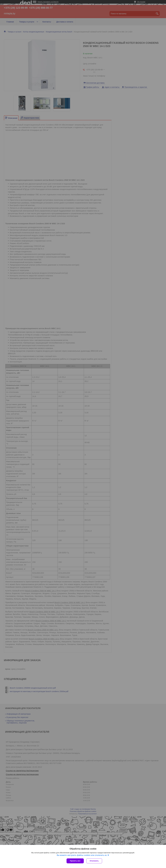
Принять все (75, 861)
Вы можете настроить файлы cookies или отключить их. (82, 855)
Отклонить (94, 861)
